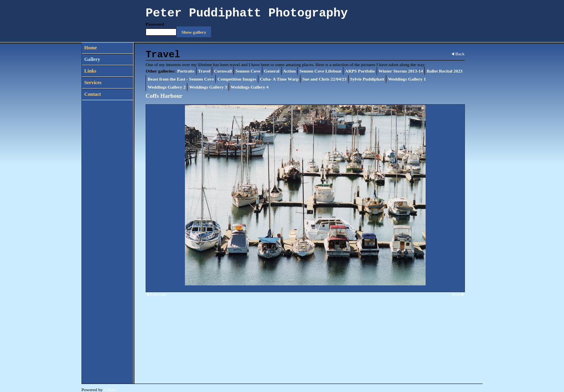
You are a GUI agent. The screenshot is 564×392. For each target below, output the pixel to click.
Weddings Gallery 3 (208, 87)
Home (90, 48)
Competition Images (237, 79)
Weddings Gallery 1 (407, 79)
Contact (93, 94)
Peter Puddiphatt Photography (247, 13)
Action (290, 71)
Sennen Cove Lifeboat (320, 71)
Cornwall (223, 71)
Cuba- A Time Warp (279, 79)
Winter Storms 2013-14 (401, 71)
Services (93, 83)
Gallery (92, 59)
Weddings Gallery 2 (166, 87)
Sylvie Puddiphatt (367, 79)
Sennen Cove (248, 71)
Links (90, 71)
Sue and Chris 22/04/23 (324, 79)
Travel (204, 71)
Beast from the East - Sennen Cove (181, 79)
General (272, 71)
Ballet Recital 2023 (444, 71)
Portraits (186, 71)
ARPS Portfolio (360, 71)
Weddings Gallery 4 (250, 87)
